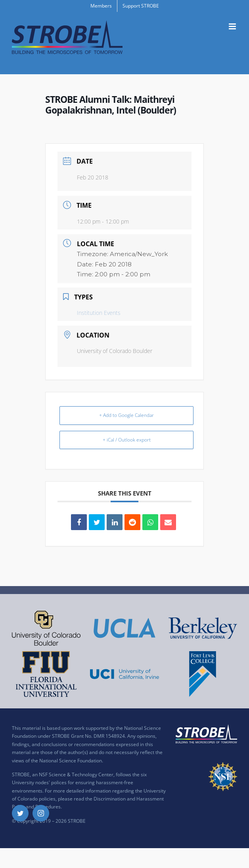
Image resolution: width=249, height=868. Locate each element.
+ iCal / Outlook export (127, 440)
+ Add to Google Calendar (126, 415)
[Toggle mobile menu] (233, 26)
